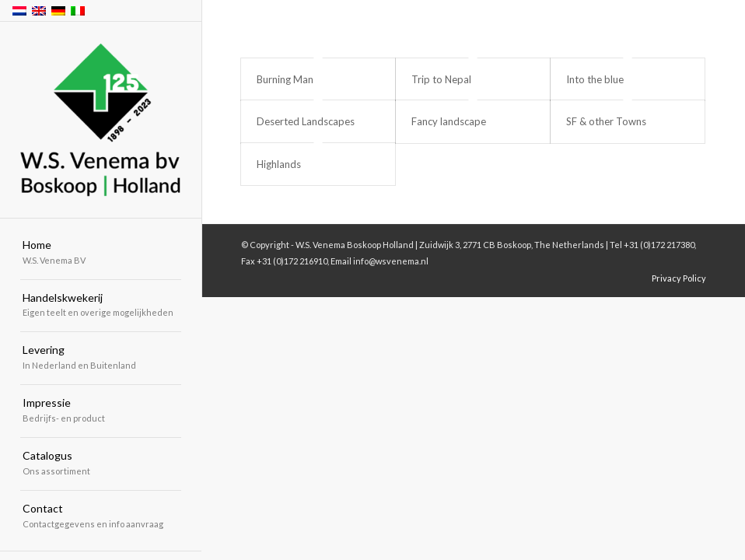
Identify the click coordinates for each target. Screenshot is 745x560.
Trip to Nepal (441, 79)
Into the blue (595, 79)
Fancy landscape (449, 121)
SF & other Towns (606, 121)
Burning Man (285, 79)
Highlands (279, 164)
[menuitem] (101, 254)
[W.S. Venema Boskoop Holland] (101, 121)
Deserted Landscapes (306, 121)
